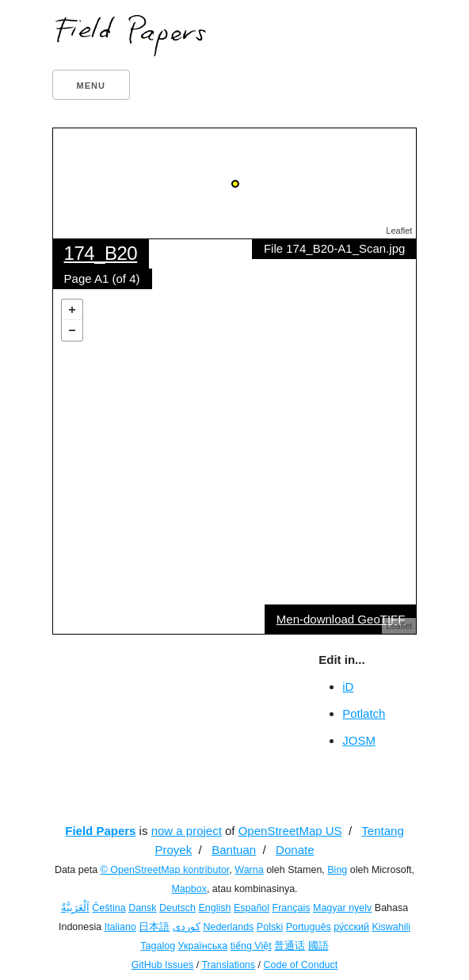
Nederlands (228, 927)
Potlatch (364, 713)
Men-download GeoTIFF (341, 619)
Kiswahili (391, 927)
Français (292, 908)
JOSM (359, 740)
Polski (270, 927)
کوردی (187, 927)
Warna (249, 870)
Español (252, 908)
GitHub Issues (163, 965)
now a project (187, 831)
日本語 (154, 927)
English (214, 908)
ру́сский (351, 927)
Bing (337, 870)
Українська (203, 946)
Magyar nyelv (342, 908)
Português (309, 927)
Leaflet (399, 231)
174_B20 (101, 253)
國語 (318, 946)
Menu (91, 86)
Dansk (142, 908)
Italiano (120, 927)
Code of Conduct (300, 965)
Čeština (109, 908)
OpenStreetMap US (290, 831)
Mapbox (189, 889)
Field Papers (100, 831)
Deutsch (177, 908)
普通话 (290, 946)
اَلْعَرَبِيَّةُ (75, 908)
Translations (228, 965)
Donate (295, 850)
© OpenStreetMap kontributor (165, 870)
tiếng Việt (251, 946)
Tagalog (158, 946)
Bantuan (234, 850)
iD (348, 686)
